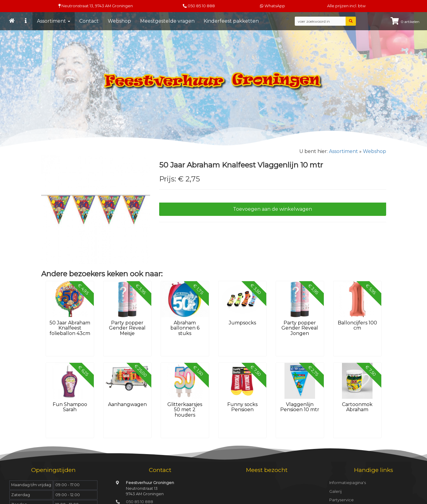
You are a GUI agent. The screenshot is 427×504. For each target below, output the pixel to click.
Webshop (119, 21)
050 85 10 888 (201, 6)
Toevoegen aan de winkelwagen (273, 209)
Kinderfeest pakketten (231, 21)
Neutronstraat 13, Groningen (96, 6)
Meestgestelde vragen (167, 21)
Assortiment (54, 21)
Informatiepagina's (348, 483)
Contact (89, 21)
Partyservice (342, 500)
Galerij (335, 491)
